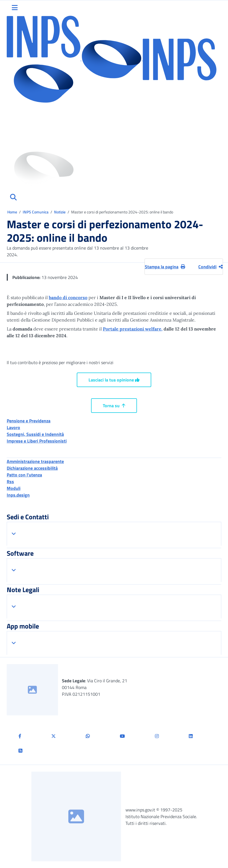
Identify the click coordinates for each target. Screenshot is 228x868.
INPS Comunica (36, 212)
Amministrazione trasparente (35, 461)
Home (13, 212)
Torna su (114, 406)
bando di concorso (68, 297)
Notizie (60, 212)
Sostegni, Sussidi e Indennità (35, 434)
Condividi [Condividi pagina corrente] (210, 267)
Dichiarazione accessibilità (32, 468)
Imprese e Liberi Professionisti (37, 441)
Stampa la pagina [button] (165, 267)
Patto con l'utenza (24, 475)
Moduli (14, 488)
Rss (10, 481)
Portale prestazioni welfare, (133, 329)
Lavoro (13, 427)
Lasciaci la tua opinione (114, 380)
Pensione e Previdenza (29, 421)
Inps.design (18, 495)
